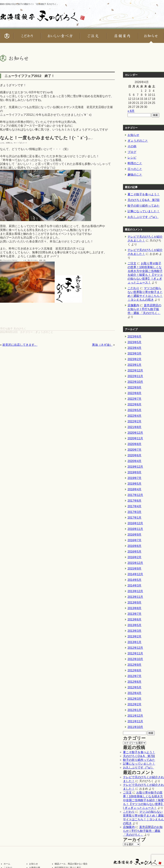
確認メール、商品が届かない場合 (71, 864)
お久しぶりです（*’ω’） (143, 217)
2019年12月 (135, 467)
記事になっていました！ (144, 211)
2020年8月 (135, 444)
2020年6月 (135, 455)
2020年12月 (135, 433)
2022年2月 (135, 421)
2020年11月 (135, 438)
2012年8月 (135, 670)
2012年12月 (135, 648)
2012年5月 (135, 687)
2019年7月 (135, 478)
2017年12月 (135, 495)
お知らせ (133, 135)
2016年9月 (135, 535)
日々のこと (135, 169)
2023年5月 (135, 342)
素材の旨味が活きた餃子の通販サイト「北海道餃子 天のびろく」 (29, 4)
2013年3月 (135, 631)
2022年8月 (135, 393)
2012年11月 (135, 653)
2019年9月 (135, 472)
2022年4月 (135, 416)
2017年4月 (135, 506)
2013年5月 (135, 625)
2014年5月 (135, 580)
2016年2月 (135, 557)
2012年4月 (135, 693)
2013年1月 (135, 642)
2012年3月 (135, 699)
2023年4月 (135, 348)
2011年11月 (135, 721)
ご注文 (132, 263)
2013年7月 (135, 614)
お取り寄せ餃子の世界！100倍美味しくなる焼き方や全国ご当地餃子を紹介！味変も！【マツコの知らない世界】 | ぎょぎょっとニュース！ (143, 800)
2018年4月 (135, 489)
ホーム (7, 864)
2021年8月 (135, 427)
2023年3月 (135, 353)
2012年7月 (135, 676)
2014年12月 (135, 574)
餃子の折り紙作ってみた (144, 206)
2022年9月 (135, 387)
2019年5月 (135, 484)
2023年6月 (135, 337)
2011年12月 (135, 716)
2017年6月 (135, 501)
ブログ (132, 152)
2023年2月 (135, 359)
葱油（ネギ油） (102, 345)
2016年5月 (135, 552)
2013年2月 (135, 636)
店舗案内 (133, 305)
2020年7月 (135, 450)
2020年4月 (135, 461)
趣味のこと (135, 175)
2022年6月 (135, 404)
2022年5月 (135, 410)
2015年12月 (135, 563)
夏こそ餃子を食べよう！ (144, 194)
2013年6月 (135, 619)
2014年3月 (135, 586)
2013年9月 (135, 602)
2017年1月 (135, 518)
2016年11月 (135, 529)
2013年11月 (135, 597)
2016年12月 (135, 523)
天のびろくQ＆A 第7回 (143, 200)
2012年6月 (135, 682)
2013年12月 (135, 591)
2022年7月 (135, 399)
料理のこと (135, 163)
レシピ (132, 158)
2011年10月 (135, 727)
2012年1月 (135, 710)
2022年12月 (135, 370)
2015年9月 (135, 569)
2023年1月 (135, 365)
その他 (132, 146)
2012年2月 (135, 704)
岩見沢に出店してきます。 (20, 345)
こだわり (133, 288)
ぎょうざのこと (44, 332)
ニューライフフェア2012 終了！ (30, 76)
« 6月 (131, 111)
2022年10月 (135, 382)
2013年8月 (135, 608)
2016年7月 (135, 540)
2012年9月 (135, 665)
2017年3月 (135, 512)
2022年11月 (135, 376)
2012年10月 (135, 659)
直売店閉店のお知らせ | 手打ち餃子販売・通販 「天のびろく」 (144, 309)
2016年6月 (135, 546)
